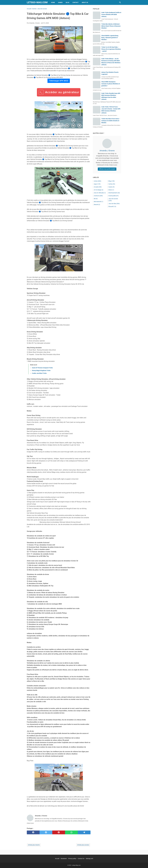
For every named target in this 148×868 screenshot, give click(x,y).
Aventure (98, 196)
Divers (111, 190)
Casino (111, 187)
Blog (68, 2)
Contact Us (81, 859)
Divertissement (114, 193)
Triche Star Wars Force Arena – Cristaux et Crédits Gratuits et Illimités (111, 121)
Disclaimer (64, 859)
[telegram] (84, 832)
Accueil (57, 859)
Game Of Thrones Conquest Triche (42, 368)
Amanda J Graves (107, 151)
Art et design (99, 190)
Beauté (97, 205)
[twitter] (46, 832)
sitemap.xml (89, 859)
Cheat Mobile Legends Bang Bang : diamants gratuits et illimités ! (110, 38)
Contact (76, 2)
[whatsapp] (71, 832)
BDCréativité (99, 202)
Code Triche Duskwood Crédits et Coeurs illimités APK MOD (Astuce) (111, 14)
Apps (97, 184)
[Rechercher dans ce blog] (120, 2)
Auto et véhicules (100, 193)
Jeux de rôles (114, 204)
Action (98, 181)
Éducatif (112, 206)
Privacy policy (72, 859)
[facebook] (33, 832)
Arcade (98, 187)
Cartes (112, 184)
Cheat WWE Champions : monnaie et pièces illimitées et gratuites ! (111, 84)
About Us (85, 2)
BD (96, 199)
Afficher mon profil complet (107, 169)
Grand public (114, 196)
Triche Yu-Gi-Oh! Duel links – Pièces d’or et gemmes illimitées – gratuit (111, 49)
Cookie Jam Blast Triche (39, 373)
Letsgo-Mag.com (37, 2)
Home (53, 2)
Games (60, 2)
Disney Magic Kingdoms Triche (41, 370)
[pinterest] (59, 832)
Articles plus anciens (83, 845)
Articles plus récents (34, 845)
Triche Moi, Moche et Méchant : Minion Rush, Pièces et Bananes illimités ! (111, 26)
